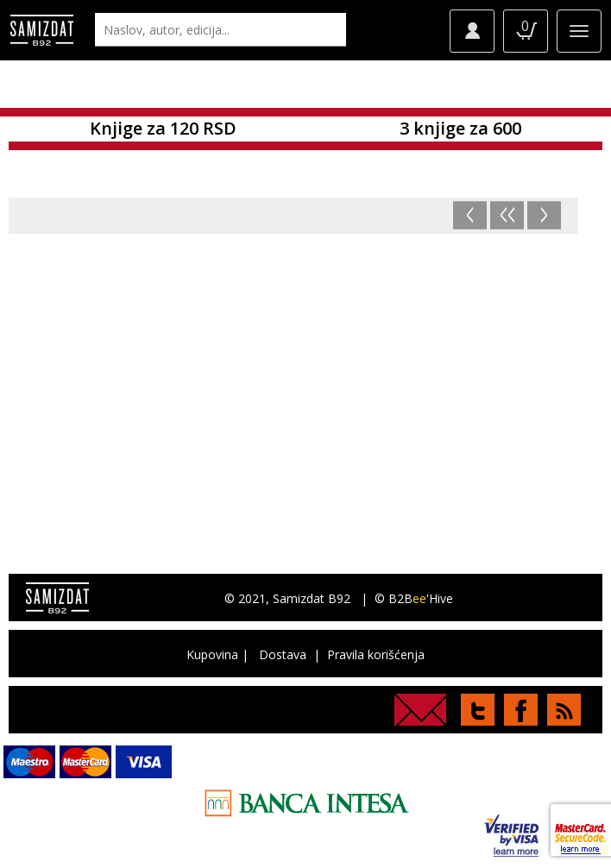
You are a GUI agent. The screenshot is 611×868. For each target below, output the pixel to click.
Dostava (283, 654)
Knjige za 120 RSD (163, 128)
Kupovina (212, 654)
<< (507, 215)
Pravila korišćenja (376, 654)
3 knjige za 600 (460, 128)
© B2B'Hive (414, 598)
